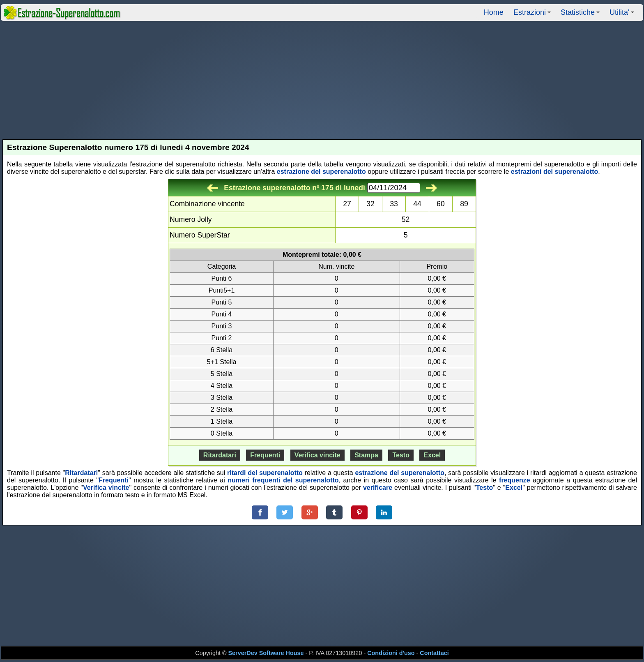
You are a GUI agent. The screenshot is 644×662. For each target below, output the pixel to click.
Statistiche (581, 15)
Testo (401, 455)
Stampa (366, 455)
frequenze (515, 480)
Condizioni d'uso (391, 653)
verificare (378, 488)
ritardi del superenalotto (265, 473)
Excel (432, 455)
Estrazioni (533, 15)
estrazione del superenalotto (321, 172)
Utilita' (623, 15)
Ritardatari (220, 455)
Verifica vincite (317, 455)
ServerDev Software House (266, 653)
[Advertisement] (322, 80)
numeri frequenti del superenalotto (283, 480)
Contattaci (434, 653)
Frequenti (265, 455)
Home (494, 12)
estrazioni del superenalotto (554, 172)
